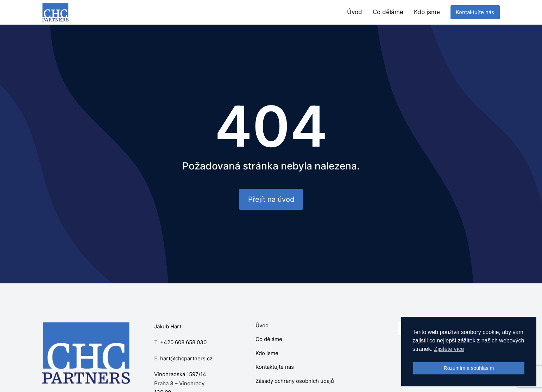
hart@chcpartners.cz (186, 358)
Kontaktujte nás (475, 12)
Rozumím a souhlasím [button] (469, 368)
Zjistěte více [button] (449, 349)
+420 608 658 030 (183, 342)
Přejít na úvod (271, 199)
